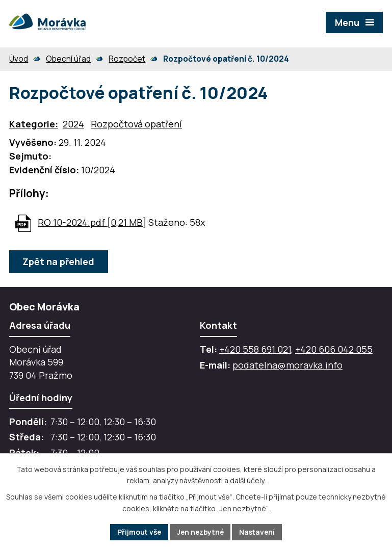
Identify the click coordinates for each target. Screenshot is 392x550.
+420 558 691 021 (255, 349)
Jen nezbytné (201, 532)
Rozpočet (127, 59)
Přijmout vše (137, 532)
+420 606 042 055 (334, 349)
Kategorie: (34, 124)
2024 (73, 124)
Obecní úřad (68, 59)
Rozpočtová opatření (136, 124)
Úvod (19, 59)
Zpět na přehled (59, 261)
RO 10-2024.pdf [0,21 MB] (92, 222)
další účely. (248, 480)
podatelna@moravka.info (288, 365)
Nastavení (259, 532)
